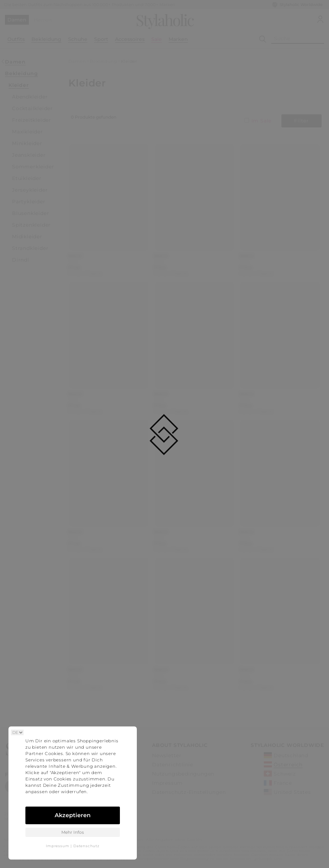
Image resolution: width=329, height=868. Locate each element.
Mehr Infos (73, 832)
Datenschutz (86, 846)
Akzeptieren (73, 815)
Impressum (57, 846)
